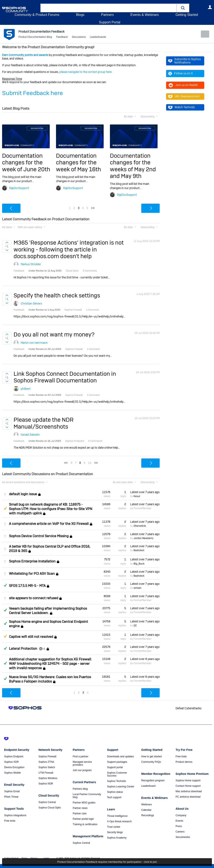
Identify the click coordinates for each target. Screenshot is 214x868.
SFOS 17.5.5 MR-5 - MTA (27, 586)
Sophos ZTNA (46, 762)
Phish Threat (11, 797)
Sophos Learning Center (121, 786)
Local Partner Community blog (87, 796)
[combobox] (109, 8)
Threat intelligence (117, 816)
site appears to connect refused (34, 598)
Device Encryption (14, 767)
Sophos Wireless (48, 778)
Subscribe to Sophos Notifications (185, 61)
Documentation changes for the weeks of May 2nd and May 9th (133, 166)
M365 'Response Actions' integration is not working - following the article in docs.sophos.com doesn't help (69, 249)
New (202, 34)
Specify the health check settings (57, 295)
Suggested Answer (5, 508)
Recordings (148, 815)
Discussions (79, 38)
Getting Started (187, 15)
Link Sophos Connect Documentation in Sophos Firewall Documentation (65, 377)
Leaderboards (98, 38)
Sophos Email (12, 791)
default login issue (23, 494)
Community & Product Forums (37, 15)
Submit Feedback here (32, 93)
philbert (26, 389)
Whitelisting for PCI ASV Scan (32, 574)
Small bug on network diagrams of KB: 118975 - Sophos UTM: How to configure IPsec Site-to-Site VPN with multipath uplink (51, 509)
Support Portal (110, 22)
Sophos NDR (46, 783)
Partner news (80, 808)
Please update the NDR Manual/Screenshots (44, 423)
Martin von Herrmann (34, 343)
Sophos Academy (117, 838)
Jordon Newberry (143, 538)
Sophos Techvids (117, 781)
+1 (44, 649)
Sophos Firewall (47, 756)
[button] (183, 8)
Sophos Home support (188, 780)
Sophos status (115, 792)
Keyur (137, 496)
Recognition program (153, 780)
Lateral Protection (23, 649)
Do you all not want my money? (54, 334)
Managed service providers (82, 763)
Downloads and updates (120, 756)
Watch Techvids (182, 107)
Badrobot (139, 550)
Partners (107, 15)
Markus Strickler (31, 264)
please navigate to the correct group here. (86, 72)
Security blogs (115, 832)
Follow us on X (180, 73)
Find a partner (81, 756)
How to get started (151, 756)
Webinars (146, 804)
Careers (180, 831)
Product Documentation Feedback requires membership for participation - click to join (107, 862)
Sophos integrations (15, 815)
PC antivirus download (188, 797)
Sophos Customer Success (117, 774)
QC (135, 626)
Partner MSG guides (84, 802)
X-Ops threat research (119, 821)
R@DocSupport (19, 188)
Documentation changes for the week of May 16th (78, 162)
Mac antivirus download (189, 791)
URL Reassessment (184, 96)
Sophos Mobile (12, 773)
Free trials (181, 756)
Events (179, 821)
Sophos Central (47, 802)
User (210, 7)
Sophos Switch (47, 767)
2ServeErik (140, 526)
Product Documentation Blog (35, 38)
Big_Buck (139, 563)
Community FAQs (151, 762)
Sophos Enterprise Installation (32, 561)
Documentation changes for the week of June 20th (26, 162)
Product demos (184, 762)
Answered (5, 585)
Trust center (114, 827)
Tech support (114, 797)
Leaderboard (148, 786)
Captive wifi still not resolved (31, 637)
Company (181, 815)
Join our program (82, 770)
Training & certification (85, 824)
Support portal (115, 767)
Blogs (80, 15)
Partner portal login (83, 819)
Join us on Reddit (183, 85)
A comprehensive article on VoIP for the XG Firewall (49, 524)
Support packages (117, 762)
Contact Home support (188, 786)
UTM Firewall (46, 773)
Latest (145, 492)
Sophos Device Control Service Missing (39, 536)
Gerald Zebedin (30, 435)
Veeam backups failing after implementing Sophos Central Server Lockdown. (48, 611)
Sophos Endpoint (14, 756)
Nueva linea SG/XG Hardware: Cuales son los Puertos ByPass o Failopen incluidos (50, 679)
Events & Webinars (145, 15)
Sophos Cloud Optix (50, 807)
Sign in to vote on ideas (7, 242)
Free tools (10, 821)
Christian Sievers (31, 303)
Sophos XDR (11, 762)
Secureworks (183, 837)
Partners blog (80, 789)
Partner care (80, 813)
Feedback (62, 38)
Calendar (146, 810)
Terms (24, 858)
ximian (137, 588)
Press (179, 826)
